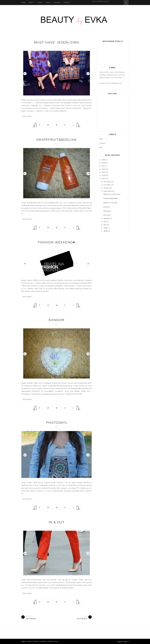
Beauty (32, 2)
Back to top (123, 642)
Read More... (28, 116)
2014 (103, 175)
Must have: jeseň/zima (57, 42)
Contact (67, 2)
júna (105, 225)
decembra (107, 182)
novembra (107, 185)
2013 (103, 179)
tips (101, 147)
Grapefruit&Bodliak (57, 140)
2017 (103, 166)
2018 (103, 163)
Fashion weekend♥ (57, 242)
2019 (103, 160)
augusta (106, 218)
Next (88, 74)
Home (23, 2)
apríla (106, 231)
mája (105, 228)
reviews (102, 143)
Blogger (106, 1)
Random (57, 320)
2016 (103, 169)
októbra (107, 188)
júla (105, 221)
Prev (25, 74)
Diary (40, 2)
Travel (48, 2)
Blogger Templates (27, 641)
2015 (103, 172)
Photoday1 (57, 423)
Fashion (57, 2)
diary (101, 139)
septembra (108, 191)
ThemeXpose (43, 641)
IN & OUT (57, 522)
